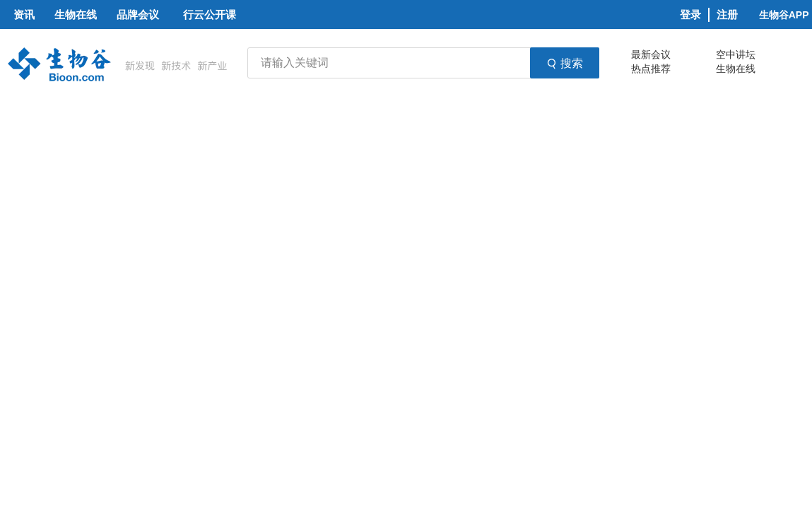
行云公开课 (210, 14)
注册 (727, 14)
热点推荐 (651, 69)
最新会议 (651, 54)
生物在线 (736, 69)
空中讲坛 (736, 54)
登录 (690, 14)
